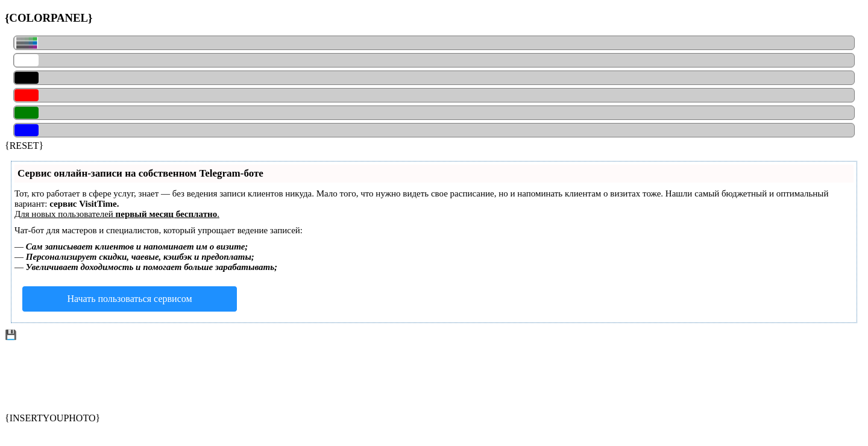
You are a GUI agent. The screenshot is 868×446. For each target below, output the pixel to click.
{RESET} (24, 146)
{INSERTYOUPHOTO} (52, 418)
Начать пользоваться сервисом (129, 299)
